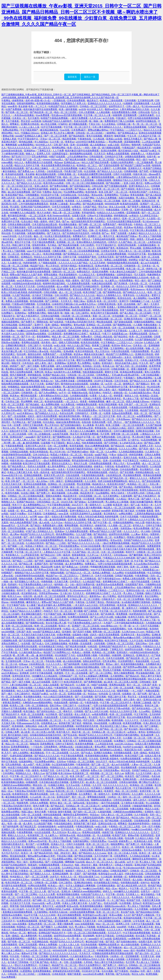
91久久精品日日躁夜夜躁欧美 (58, 697)
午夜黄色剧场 (92, 702)
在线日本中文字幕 (66, 360)
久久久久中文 (132, 720)
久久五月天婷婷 (98, 263)
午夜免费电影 (142, 576)
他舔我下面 (108, 832)
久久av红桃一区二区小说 (89, 670)
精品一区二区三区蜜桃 (55, 617)
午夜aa (148, 649)
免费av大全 (98, 280)
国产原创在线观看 (151, 481)
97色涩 (18, 159)
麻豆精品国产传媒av (127, 236)
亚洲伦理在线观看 (127, 245)
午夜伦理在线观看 (120, 351)
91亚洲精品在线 (40, 942)
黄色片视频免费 (18, 375)
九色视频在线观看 (79, 396)
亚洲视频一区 (108, 286)
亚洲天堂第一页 (148, 791)
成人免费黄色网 (29, 936)
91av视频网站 (103, 493)
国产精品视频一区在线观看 (119, 821)
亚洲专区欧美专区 (112, 399)
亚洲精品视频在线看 (128, 307)
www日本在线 (10, 236)
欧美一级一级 (15, 823)
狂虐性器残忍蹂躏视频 (55, 537)
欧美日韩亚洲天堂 (73, 682)
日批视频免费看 (39, 868)
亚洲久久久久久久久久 (78, 788)
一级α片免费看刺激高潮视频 (56, 460)
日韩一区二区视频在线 (19, 298)
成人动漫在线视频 (72, 661)
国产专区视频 (127, 472)
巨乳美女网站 (110, 661)
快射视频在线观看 (130, 883)
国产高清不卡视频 (82, 632)
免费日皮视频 (48, 366)
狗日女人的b (9, 428)
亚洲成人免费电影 (102, 573)
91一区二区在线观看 (43, 319)
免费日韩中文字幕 (11, 221)
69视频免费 (32, 782)
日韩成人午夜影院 (93, 399)
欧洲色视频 (118, 720)
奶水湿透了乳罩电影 (73, 930)
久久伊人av (95, 118)
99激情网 (117, 115)
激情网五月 (129, 384)
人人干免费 (58, 151)
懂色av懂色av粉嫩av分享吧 (127, 638)
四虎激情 (45, 331)
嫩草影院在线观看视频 (103, 177)
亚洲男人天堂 (44, 154)
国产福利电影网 (72, 664)
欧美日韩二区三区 (25, 478)
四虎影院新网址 (143, 487)
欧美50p (116, 345)
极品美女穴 (93, 100)
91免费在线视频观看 (78, 617)
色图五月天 (57, 339)
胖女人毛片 (119, 463)
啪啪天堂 (16, 363)
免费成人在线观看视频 (118, 154)
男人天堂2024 (59, 832)
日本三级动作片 (23, 694)
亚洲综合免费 (26, 177)
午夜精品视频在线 (85, 826)
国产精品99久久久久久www (93, 853)
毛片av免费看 (134, 463)
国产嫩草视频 (136, 555)
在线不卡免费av (18, 514)
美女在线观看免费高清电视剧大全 (58, 165)
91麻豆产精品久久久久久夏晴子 (95, 168)
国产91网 (142, 694)
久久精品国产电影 (92, 581)
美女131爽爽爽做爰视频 (97, 446)
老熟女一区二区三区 (93, 331)
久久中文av (57, 522)
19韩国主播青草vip (152, 797)
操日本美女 (9, 239)
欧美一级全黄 (43, 549)
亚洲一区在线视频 (80, 145)
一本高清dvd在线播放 (23, 115)
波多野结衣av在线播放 (44, 360)
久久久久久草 (32, 469)
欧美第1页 (96, 334)
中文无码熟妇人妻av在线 (67, 307)
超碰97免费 (95, 227)
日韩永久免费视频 (39, 803)
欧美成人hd (109, 366)
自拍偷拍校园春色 (47, 826)
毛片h (154, 112)
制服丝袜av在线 (28, 218)
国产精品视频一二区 (65, 407)
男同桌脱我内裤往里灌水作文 (87, 460)
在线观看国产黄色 (106, 248)
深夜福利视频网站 (26, 103)
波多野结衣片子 (117, 106)
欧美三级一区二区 (136, 269)
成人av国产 (29, 764)
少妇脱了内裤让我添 (109, 767)
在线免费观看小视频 (87, 655)
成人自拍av (42, 481)
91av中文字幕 (26, 818)
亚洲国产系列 (53, 384)
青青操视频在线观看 (97, 472)
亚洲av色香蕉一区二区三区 (109, 266)
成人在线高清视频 (135, 348)
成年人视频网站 (145, 508)
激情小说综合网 (93, 549)
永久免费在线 (68, 404)
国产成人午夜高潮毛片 (28, 316)
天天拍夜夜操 (44, 304)
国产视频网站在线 (112, 292)
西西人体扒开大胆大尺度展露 (75, 708)
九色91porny (36, 431)
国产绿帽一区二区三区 (90, 224)
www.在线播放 (54, 387)
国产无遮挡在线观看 (109, 165)
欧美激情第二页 (81, 773)
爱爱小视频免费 (139, 369)
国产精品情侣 (121, 337)
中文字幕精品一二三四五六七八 (126, 130)
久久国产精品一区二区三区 (132, 242)
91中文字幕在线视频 (52, 127)
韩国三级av (80, 301)
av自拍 (82, 109)
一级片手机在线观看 (140, 581)
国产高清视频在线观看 (31, 641)
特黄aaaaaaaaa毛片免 (28, 723)
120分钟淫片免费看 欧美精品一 (91, 142)
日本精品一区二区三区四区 (94, 106)
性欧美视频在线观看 (93, 372)
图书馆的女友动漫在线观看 (75, 384)
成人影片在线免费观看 (19, 192)
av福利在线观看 (85, 638)
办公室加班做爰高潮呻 (63, 764)
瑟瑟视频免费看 (132, 142)
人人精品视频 (103, 112)
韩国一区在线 (57, 490)
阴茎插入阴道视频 (136, 537)
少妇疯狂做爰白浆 (11, 593)
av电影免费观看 (100, 714)
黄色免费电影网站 (65, 534)
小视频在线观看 (104, 180)
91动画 (56, 700)
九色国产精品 (155, 127)
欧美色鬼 (122, 605)
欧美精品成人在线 (26, 549)
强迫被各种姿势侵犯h (139, 823)
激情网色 (10, 549)
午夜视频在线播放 (39, 767)
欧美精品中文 (88, 307)
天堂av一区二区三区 (51, 139)
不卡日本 (10, 490)
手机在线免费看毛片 (25, 419)
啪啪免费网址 (118, 844)
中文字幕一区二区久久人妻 (97, 115)
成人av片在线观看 (150, 263)
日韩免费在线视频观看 (101, 463)
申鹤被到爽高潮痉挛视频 (103, 567)
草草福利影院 (89, 213)
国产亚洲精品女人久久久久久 (32, 210)
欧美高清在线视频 (90, 342)
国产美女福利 (131, 729)
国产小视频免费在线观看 (90, 339)
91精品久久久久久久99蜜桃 (111, 213)
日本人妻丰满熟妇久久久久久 (107, 127)
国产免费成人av (26, 171)
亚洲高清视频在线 (35, 357)
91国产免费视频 (14, 109)
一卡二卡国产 (137, 691)
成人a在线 (45, 522)
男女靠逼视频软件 (68, 275)
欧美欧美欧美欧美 (102, 328)
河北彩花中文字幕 (50, 195)
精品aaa (58, 162)
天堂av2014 (68, 865)
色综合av (93, 694)
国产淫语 (37, 192)
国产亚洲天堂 (44, 437)
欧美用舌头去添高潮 (80, 357)
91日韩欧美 (52, 714)
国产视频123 (143, 384)
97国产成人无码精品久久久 (77, 328)
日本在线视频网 (71, 198)
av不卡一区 (65, 393)
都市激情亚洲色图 (17, 216)
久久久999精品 (84, 201)
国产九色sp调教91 (48, 393)
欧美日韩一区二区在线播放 (90, 700)
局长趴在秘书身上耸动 (126, 363)
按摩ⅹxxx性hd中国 (38, 841)
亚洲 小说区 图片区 (134, 183)
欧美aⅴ (49, 372)
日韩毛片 (113, 242)
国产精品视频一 (114, 183)
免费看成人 (91, 564)
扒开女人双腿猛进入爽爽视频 (94, 676)
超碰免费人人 (138, 154)
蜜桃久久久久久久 (139, 478)
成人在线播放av (98, 145)
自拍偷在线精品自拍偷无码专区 (46, 735)
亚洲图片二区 (95, 236)
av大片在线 (109, 118)
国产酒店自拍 (28, 587)
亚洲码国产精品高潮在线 (47, 579)
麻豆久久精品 (74, 443)
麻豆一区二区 (65, 803)
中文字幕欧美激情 (17, 227)
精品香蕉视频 (69, 139)
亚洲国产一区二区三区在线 (86, 626)
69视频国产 (7, 573)
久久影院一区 (154, 218)
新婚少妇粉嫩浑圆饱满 (142, 502)
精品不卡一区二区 (85, 847)
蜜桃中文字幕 (112, 372)
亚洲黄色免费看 (40, 328)
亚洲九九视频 (69, 809)
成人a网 (91, 189)
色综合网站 (56, 351)
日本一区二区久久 (41, 148)
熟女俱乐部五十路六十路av (114, 726)
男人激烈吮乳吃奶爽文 (74, 387)
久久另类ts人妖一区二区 (66, 850)
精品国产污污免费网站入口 (120, 354)
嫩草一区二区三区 (116, 401)
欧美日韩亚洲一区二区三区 (19, 883)
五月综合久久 (68, 829)
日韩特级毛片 (82, 413)
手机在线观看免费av (87, 410)
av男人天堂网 (54, 903)
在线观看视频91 (118, 629)
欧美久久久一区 (153, 670)
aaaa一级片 (44, 517)
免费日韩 (39, 372)
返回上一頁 (90, 77)
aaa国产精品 (101, 455)
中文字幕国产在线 (16, 605)
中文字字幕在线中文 (28, 139)
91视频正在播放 (57, 785)
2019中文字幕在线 (104, 381)
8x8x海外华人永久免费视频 (67, 372)
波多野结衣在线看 (134, 649)
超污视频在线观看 (78, 124)
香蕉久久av (39, 773)
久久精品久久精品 (117, 428)
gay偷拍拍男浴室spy (150, 307)
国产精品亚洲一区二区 (41, 112)
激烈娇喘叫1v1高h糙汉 (111, 750)
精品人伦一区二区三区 (17, 744)
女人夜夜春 (25, 328)
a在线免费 (60, 906)
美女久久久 (11, 177)
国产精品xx (80, 189)
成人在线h (138, 880)
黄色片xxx (126, 345)
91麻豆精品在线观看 (102, 283)
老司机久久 (139, 525)
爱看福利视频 (44, 528)
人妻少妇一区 (44, 859)
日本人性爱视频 (87, 112)
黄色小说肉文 (118, 493)
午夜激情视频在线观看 (93, 475)
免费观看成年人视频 (53, 525)
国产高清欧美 (121, 283)
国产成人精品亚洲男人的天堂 (132, 885)
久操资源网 (127, 496)
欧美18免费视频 (142, 528)
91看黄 (93, 396)
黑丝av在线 (97, 195)
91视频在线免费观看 (49, 865)
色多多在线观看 (120, 407)
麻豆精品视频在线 (49, 130)
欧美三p (73, 269)
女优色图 (26, 643)
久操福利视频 (105, 812)
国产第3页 (97, 289)
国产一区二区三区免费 (56, 136)
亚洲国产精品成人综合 (55, 375)
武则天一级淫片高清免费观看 (43, 416)
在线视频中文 (51, 641)
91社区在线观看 (93, 608)
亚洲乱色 (91, 301)
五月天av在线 (73, 785)
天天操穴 (78, 947)
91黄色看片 (116, 458)
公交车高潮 (139, 921)
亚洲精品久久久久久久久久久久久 (105, 103)
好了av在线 (106, 939)
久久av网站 (111, 452)
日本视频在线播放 (106, 885)
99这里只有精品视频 (18, 767)
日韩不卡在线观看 (123, 174)
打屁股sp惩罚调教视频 (24, 304)
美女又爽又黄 (81, 227)
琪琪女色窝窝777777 (94, 210)
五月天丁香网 (22, 649)
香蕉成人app (94, 520)
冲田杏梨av (92, 880)
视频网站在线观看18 (61, 230)
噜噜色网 (136, 145)
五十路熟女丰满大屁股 (133, 803)
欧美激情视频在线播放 (48, 103)
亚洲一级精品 (52, 325)
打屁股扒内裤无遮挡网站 (127, 735)
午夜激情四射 (61, 688)
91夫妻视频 (125, 903)
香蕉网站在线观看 (139, 334)
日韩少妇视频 (26, 688)
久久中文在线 (25, 236)
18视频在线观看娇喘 (135, 157)
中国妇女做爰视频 (65, 319)
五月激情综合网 (146, 100)
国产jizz (81, 440)
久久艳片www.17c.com (133, 632)
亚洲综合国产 (26, 325)
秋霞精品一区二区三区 (103, 419)
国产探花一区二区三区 (35, 410)
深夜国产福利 (106, 360)
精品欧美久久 (99, 484)
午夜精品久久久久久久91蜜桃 (119, 339)
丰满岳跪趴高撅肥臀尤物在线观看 (95, 174)
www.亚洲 (64, 514)
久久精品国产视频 (43, 823)
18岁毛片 (55, 877)
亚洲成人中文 (132, 360)
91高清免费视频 (149, 440)
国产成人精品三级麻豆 (37, 168)
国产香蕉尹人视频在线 (139, 207)
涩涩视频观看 (133, 213)
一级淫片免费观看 (79, 118)
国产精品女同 (68, 685)
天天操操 (43, 239)
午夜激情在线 (85, 139)
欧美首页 (130, 776)
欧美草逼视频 (77, 446)
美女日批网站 (152, 596)
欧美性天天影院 (137, 617)
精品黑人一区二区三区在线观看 (64, 239)
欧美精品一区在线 (92, 366)
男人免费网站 (85, 363)
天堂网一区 (127, 210)
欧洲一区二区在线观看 (46, 626)
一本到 (86, 148)
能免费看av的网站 (11, 812)
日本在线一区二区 (139, 283)
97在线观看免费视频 (135, 573)
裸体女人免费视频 (48, 944)
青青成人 (87, 416)
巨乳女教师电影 (40, 157)
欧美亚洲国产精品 (15, 195)
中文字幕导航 (141, 714)
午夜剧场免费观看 (140, 351)
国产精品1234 (48, 555)
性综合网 (22, 354)
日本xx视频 (43, 419)
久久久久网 (8, 319)
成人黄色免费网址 (57, 466)
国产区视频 (101, 697)
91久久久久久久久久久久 (129, 570)
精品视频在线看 (60, 590)
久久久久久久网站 (128, 449)
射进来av (129, 227)
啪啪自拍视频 (57, 573)
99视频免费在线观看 (87, 404)
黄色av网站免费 (70, 587)
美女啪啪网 (89, 936)
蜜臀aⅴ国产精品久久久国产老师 (26, 275)
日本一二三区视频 (34, 679)
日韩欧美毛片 (108, 599)
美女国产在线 (128, 912)
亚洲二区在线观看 (28, 944)
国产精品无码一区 (119, 478)
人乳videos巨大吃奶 (112, 227)
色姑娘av (135, 971)
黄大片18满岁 (44, 213)
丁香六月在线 (67, 847)
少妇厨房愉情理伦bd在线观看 (16, 455)
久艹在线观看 (38, 667)
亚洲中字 (124, 301)
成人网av (14, 534)
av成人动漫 (114, 145)
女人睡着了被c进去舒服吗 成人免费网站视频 (49, 605)
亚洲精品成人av (72, 162)
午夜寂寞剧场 (102, 956)
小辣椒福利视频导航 (142, 806)
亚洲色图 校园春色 (109, 759)
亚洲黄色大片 (135, 168)
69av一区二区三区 (105, 924)
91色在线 (48, 345)
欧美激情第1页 (86, 266)
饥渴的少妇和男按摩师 (122, 162)
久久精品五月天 (87, 275)
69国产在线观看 (57, 157)
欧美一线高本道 (42, 472)
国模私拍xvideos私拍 (115, 906)
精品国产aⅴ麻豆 (149, 151)
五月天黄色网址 (111, 496)
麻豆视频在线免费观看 (17, 797)
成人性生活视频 (49, 124)
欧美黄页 (109, 791)
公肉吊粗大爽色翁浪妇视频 (80, 729)
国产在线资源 (57, 322)
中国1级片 (121, 118)
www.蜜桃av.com (109, 626)
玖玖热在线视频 (89, 944)
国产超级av (80, 502)
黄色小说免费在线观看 (22, 372)
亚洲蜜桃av (60, 363)
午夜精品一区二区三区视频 (107, 201)
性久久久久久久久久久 (19, 148)
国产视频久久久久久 (41, 874)
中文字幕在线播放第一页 (146, 788)
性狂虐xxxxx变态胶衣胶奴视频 (67, 115)
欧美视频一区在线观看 (81, 643)
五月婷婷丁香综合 (95, 602)
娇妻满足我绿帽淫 (12, 702)
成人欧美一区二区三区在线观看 (50, 596)
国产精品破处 (33, 404)
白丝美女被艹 (85, 705)
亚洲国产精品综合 (26, 502)
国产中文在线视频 (15, 770)
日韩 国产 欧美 (61, 145)
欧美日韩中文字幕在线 (116, 641)
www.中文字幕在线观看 (39, 251)
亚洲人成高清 (41, 186)
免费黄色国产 (110, 224)
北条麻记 (133, 233)
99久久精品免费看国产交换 (48, 177)
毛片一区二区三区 (63, 611)
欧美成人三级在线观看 (112, 100)
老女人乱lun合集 (118, 207)
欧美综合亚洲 (46, 939)
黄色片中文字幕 (23, 242)
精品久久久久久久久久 (150, 233)
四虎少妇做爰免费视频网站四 (113, 481)
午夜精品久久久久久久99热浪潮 (119, 558)
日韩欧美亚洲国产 (120, 871)
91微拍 (97, 363)
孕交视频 (152, 579)
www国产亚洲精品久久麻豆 (29, 136)
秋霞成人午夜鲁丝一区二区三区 (66, 455)
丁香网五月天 (44, 151)
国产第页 (110, 942)
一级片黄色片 (28, 310)
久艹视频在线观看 (48, 263)
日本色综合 (28, 363)
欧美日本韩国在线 (85, 351)
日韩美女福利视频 (51, 316)
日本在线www (123, 419)
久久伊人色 (99, 658)
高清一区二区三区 (126, 416)
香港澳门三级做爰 (59, 204)
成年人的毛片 (59, 508)
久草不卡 (122, 520)
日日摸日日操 (153, 357)
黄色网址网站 (59, 148)
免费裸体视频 (86, 741)
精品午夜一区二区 (81, 732)
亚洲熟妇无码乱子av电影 (59, 909)
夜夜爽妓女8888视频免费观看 (18, 912)
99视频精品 (14, 387)
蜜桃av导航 (8, 136)
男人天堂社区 (53, 266)
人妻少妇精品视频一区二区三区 (87, 260)
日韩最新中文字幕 (60, 487)
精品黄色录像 (17, 469)
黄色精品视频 (26, 142)
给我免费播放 (126, 280)
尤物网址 (68, 227)
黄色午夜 (108, 587)
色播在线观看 (153, 691)
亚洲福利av (30, 151)
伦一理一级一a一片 (129, 626)
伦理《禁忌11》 (116, 422)
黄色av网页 (100, 747)
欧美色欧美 (92, 192)
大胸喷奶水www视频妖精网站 (37, 702)
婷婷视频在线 (121, 216)
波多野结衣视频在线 (146, 121)
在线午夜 (152, 157)
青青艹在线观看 (119, 233)
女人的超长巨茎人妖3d (131, 443)
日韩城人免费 (12, 732)
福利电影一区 (61, 584)
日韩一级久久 (133, 106)
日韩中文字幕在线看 (33, 425)
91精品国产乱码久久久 (93, 894)
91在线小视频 (28, 493)
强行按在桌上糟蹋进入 (13, 950)
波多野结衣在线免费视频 (62, 726)
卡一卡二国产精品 (73, 720)
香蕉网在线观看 (117, 685)
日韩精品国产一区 (29, 278)
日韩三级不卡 (35, 345)
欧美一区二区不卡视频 (22, 959)
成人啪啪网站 (140, 298)
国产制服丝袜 (115, 947)
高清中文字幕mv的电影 (119, 708)
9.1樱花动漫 (116, 723)
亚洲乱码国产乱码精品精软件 (36, 207)
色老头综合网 (81, 121)
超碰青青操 (18, 100)
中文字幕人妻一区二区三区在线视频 (57, 428)
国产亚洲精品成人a (128, 133)
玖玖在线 (69, 218)
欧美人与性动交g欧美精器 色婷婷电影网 (22, 292)
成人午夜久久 (99, 838)
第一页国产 (76, 874)
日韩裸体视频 (131, 171)
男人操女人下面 (18, 189)
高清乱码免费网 (109, 151)
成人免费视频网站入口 (35, 505)
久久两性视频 (120, 168)
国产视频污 (47, 927)
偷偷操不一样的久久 (76, 871)
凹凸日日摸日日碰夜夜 (53, 201)
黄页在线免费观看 (82, 289)
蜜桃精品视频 (84, 378)
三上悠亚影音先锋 (73, 399)
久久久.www (43, 339)
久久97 (127, 915)
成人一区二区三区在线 (70, 292)
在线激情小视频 (80, 635)
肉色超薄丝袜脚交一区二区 (61, 897)
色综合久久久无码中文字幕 (48, 257)
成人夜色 (28, 823)
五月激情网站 (117, 348)
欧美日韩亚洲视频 (53, 254)
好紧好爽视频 (64, 635)
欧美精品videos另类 (133, 670)
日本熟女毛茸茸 (109, 251)
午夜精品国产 (129, 148)
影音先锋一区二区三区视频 (31, 198)
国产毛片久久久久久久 (33, 738)
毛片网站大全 (19, 422)
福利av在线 (79, 803)
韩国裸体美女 (126, 390)
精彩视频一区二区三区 (102, 773)
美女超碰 (23, 106)
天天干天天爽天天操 (31, 348)
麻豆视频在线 (37, 753)
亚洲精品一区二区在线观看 (62, 484)
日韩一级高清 (64, 555)
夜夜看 (84, 401)
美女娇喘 (30, 174)
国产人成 (135, 505)
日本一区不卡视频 (151, 826)
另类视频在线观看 (123, 753)
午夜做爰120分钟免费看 (113, 269)
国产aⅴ (66, 221)
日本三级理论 (83, 313)
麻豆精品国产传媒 (95, 942)
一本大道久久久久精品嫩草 (82, 431)
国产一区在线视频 (17, 416)
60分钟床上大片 (95, 109)
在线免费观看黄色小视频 (124, 112)
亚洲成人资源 (10, 139)
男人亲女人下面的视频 (150, 236)
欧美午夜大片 (64, 732)
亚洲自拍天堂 (149, 201)
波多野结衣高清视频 (119, 534)
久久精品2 (100, 218)
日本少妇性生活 (41, 455)
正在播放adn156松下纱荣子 (50, 478)
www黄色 (12, 106)
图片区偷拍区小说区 (129, 151)
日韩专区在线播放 (123, 800)
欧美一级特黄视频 (68, 109)
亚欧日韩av (142, 643)
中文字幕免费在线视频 (59, 505)
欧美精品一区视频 (144, 227)
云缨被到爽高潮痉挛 (16, 345)
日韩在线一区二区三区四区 (90, 133)
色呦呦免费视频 (97, 401)
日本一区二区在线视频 (124, 328)
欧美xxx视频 (116, 915)
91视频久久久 (101, 528)
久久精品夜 (99, 139)
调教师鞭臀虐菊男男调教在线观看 (36, 599)
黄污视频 (78, 611)
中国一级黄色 (32, 770)
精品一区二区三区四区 (66, 112)
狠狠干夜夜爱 (74, 974)
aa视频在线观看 (94, 440)
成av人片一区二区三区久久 (100, 862)
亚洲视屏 (24, 673)
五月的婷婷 (155, 714)
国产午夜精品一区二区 (39, 590)
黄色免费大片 (106, 865)
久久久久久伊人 (132, 531)
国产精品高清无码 (44, 853)
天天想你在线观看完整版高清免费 (124, 221)
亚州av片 (154, 334)
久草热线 (40, 171)
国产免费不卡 (28, 322)
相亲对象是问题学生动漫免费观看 (41, 109)
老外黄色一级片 (49, 342)
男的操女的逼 (113, 602)
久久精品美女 (143, 295)
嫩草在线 (32, 933)
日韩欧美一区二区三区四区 (101, 159)
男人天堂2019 (103, 351)
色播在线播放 (113, 210)
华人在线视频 (153, 803)
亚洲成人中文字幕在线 (13, 390)
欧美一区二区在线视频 (141, 337)
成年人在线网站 (21, 753)
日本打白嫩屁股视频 (124, 431)
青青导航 (14, 906)
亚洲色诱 (72, 363)
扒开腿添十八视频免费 (64, 248)
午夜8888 (93, 390)
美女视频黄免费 (129, 767)
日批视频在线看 (142, 103)
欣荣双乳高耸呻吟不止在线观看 (86, 514)
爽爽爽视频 (11, 145)
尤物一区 (96, 148)
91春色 (57, 567)
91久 (17, 133)
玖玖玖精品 (84, 195)
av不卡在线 (140, 390)
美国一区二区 (141, 413)
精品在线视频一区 (86, 835)
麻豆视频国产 (70, 614)
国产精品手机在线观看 (19, 968)
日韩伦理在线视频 (17, 528)
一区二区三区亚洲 (37, 216)
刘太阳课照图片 (126, 661)
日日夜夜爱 (89, 499)
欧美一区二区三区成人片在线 (123, 853)
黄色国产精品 (155, 885)
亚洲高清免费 (99, 422)
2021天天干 (78, 505)
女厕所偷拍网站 (81, 841)
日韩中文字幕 (70, 257)
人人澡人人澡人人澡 (29, 127)
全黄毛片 (145, 891)
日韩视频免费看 (85, 381)
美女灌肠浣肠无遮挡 (100, 490)
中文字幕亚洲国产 (30, 130)
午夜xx (113, 455)
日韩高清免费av (112, 770)
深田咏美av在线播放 (36, 334)
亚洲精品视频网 (61, 874)
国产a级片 (147, 499)
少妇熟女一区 (114, 797)
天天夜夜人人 (133, 894)
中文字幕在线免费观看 (44, 242)
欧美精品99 (123, 248)
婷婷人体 (110, 818)
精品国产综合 (37, 266)
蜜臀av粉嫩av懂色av (98, 130)
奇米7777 (17, 505)
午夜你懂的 (105, 655)
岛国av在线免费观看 (122, 413)
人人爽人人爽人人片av (24, 440)
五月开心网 (23, 525)
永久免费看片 (153, 590)
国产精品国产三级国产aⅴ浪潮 (136, 165)
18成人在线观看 (51, 685)
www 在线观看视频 (74, 679)
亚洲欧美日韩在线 (30, 124)
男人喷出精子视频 (141, 437)
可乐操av (124, 195)
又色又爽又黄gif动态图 (57, 357)
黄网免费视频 (72, 525)
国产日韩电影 (111, 443)
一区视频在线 (59, 100)
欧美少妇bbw (65, 773)
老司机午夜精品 (69, 266)
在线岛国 (86, 422)
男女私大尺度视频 (112, 670)
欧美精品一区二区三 (87, 165)
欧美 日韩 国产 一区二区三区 (114, 192)
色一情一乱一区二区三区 (145, 124)
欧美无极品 (29, 711)
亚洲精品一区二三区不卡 (108, 847)
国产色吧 (144, 171)
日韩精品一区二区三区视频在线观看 (58, 278)
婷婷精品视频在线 (145, 472)
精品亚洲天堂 (144, 148)
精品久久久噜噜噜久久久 (109, 295)
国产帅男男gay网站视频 (128, 257)
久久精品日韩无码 (35, 543)
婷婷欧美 (88, 528)
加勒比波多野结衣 (24, 230)
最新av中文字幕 (56, 449)
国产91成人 (38, 643)
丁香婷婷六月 (87, 576)
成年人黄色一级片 (44, 363)
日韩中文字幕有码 (65, 744)
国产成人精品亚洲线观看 (117, 289)
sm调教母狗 (135, 939)
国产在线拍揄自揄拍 (80, 186)
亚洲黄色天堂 (128, 635)
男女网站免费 (116, 142)
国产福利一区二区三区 (49, 440)
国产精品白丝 (118, 446)
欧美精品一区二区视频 (104, 652)
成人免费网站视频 (51, 404)
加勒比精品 (31, 726)
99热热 (157, 310)
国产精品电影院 (77, 136)
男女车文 (132, 697)
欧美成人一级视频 (82, 652)
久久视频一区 (83, 685)
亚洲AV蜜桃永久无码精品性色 (92, 242)
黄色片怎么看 (81, 463)
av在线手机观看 (61, 434)
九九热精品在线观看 (140, 856)
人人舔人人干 (136, 331)
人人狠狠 (107, 505)
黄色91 (145, 534)
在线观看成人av (120, 334)
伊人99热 (146, 531)
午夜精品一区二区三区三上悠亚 (125, 826)
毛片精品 (52, 245)
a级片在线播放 (42, 230)
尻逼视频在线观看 (68, 918)
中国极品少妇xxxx (30, 133)
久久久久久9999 (48, 915)
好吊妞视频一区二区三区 (125, 316)
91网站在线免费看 (37, 885)
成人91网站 (133, 620)
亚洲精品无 (27, 257)
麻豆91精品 (52, 691)
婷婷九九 (108, 891)
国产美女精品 (126, 487)
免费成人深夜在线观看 (134, 579)
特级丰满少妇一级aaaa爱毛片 (25, 460)
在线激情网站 (26, 762)
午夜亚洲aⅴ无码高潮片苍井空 (80, 322)
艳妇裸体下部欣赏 (122, 880)
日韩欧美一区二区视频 (46, 883)
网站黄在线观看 (105, 322)
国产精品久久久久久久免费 (144, 381)
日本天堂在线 (122, 381)
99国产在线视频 (100, 685)
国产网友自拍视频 (84, 856)
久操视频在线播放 (147, 245)
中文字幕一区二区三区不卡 (77, 127)
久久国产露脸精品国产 (147, 339)
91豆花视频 (90, 171)
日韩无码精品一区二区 (48, 502)
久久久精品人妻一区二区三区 (83, 767)
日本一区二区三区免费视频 (131, 599)
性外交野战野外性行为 (46, 888)
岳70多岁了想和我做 (43, 295)
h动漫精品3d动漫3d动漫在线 (27, 283)
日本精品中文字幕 (114, 157)
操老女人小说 (132, 396)
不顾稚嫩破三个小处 (140, 301)
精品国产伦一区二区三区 (65, 965)
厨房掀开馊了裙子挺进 (123, 511)
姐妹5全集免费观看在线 (33, 387)
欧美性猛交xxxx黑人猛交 (111, 874)
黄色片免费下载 (41, 806)
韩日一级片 (142, 159)
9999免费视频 (18, 602)
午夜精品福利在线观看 (104, 239)
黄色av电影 (79, 325)
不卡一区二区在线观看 (57, 511)
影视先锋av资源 (85, 428)
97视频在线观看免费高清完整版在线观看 (126, 679)
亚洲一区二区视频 (131, 201)
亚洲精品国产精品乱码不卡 (37, 508)
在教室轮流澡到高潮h (94, 818)
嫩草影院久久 (33, 602)
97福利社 (63, 124)
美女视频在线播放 (68, 224)
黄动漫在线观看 (80, 641)
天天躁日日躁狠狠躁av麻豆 (73, 717)
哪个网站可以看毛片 (89, 269)
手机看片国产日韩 (73, 171)
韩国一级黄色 (41, 221)
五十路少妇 (66, 593)
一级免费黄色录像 (84, 218)
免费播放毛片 (80, 236)
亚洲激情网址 (112, 195)
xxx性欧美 (36, 121)
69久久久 (19, 162)
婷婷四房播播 (136, 455)
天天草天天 (100, 154)
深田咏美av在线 (85, 348)
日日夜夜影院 (55, 334)
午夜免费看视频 (25, 832)
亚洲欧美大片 (143, 655)
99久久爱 (140, 522)
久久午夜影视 (141, 815)
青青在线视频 (137, 195)
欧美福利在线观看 (15, 174)
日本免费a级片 (79, 130)
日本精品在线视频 (126, 159)
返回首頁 (72, 77)
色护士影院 (89, 720)
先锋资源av (126, 528)
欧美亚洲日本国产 (139, 192)
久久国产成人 (96, 903)
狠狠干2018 (73, 180)
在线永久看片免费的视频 (90, 508)
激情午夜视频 (65, 812)
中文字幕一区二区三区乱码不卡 (115, 611)
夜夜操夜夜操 (79, 555)
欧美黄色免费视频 (90, 434)
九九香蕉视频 (87, 180)
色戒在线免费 (61, 702)
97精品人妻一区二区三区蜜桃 (38, 307)
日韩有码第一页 (60, 838)
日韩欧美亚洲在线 (107, 304)
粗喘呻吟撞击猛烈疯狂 (54, 283)
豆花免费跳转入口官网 (115, 440)
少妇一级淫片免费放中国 (82, 584)
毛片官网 (101, 307)
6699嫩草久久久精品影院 (23, 213)
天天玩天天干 (115, 933)
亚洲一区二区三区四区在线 (19, 626)
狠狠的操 (31, 629)
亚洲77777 (57, 682)
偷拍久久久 (135, 481)
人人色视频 (86, 658)
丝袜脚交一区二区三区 (43, 880)
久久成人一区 (106, 396)
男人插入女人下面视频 (24, 638)
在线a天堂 (123, 455)
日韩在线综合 (15, 307)
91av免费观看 (43, 115)
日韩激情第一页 (132, 266)
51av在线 (65, 130)
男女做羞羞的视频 (145, 673)
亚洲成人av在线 (114, 139)
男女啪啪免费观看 (132, 475)
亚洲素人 (156, 207)
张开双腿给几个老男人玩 (74, 103)
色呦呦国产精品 (29, 947)
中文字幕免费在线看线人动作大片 (36, 584)
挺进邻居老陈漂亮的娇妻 (131, 596)
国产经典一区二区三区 (17, 112)
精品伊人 (124, 888)
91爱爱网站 (26, 971)
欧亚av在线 (73, 906)
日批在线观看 (73, 475)
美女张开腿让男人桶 (12, 351)
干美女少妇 (95, 124)
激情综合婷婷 (151, 331)
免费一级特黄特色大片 (13, 567)
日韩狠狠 (79, 711)
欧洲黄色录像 (89, 868)
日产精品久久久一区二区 (79, 573)
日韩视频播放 (32, 195)
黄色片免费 (41, 812)
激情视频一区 (120, 877)
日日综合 (77, 528)
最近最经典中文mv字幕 (27, 658)
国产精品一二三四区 (56, 543)
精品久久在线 (152, 809)
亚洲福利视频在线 (82, 909)
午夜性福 (110, 466)
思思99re (126, 145)
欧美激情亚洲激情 (64, 649)
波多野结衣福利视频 (38, 189)
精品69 (105, 478)
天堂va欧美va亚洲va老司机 (126, 375)
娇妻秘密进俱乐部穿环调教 (67, 971)
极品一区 (39, 236)
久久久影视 (55, 868)
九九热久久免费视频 (107, 198)
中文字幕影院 (58, 443)
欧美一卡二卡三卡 (38, 106)
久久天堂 (117, 593)
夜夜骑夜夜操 (35, 708)
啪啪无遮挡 (53, 313)
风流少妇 (57, 192)
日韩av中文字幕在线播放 (100, 216)
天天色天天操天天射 (12, 484)
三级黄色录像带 (146, 115)
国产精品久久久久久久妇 (110, 171)
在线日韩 (28, 596)
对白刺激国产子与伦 (65, 655)
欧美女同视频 (154, 289)
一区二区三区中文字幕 (104, 416)
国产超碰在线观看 (124, 322)
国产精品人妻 (151, 139)
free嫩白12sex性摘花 (28, 331)
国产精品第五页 (28, 826)
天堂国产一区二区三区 (150, 316)
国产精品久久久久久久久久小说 (84, 543)
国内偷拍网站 (134, 968)
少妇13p (138, 342)
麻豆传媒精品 (10, 171)
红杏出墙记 (27, 221)
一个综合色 (37, 747)
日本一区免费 (14, 425)
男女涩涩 (25, 121)
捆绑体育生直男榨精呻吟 (76, 815)
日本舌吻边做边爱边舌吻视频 (54, 782)
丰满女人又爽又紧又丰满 (20, 472)
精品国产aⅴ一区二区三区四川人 (68, 549)
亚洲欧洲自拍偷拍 (99, 629)
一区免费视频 (151, 319)
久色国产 (41, 587)
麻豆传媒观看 (59, 493)
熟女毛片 (75, 434)
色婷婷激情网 (30, 263)
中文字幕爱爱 (50, 759)
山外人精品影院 (59, 331)
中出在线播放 (12, 278)
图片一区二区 (79, 797)
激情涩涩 (97, 587)
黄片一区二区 (134, 685)
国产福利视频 (90, 874)
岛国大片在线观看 (102, 909)
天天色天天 (79, 593)
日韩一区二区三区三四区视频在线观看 (47, 180)
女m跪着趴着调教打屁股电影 (136, 602)
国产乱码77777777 (21, 157)
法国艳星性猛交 (60, 154)
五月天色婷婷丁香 (104, 856)
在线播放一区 (97, 384)
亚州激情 (67, 632)
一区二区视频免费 (144, 162)
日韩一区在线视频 (73, 962)
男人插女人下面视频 (134, 593)
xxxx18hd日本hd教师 (93, 974)
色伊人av (119, 773)
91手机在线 (105, 410)
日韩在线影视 (96, 157)
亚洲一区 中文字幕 (134, 561)
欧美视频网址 (12, 587)
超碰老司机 (18, 260)
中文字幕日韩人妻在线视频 (144, 230)
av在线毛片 (70, 339)
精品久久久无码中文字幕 (27, 165)
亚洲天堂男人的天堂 (36, 446)
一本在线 (64, 558)
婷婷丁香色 (55, 221)
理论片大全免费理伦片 (26, 965)
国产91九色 (56, 328)
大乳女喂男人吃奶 (136, 493)
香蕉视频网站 (44, 337)
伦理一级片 (146, 971)
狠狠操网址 (67, 325)
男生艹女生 (52, 667)
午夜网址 (6, 100)
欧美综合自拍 (125, 298)
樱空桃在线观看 (29, 396)
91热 (130, 629)
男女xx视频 (136, 248)
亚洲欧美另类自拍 (133, 319)
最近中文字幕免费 (117, 968)
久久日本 (75, 753)
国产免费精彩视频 (65, 670)
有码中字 (130, 552)
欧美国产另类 (48, 770)
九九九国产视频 (84, 534)
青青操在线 (101, 428)
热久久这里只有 (124, 788)
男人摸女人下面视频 (146, 198)
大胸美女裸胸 (59, 251)
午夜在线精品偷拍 (63, 823)
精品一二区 (87, 537)
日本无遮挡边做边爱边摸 (45, 224)
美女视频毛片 (147, 469)
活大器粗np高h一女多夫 (119, 357)
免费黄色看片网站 (37, 313)
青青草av (70, 142)
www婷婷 (106, 511)
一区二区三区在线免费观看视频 (84, 251)
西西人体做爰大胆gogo (138, 401)
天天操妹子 (45, 965)
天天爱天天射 (89, 921)
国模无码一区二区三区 (64, 272)
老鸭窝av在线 (48, 390)
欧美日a (55, 847)
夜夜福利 (33, 865)
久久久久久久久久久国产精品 (73, 263)
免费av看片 (87, 337)
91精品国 (119, 360)
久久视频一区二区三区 (120, 525)
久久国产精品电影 (22, 295)
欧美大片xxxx (143, 189)
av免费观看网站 (26, 145)
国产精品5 (36, 525)
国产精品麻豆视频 (88, 918)
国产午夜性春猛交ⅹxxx (110, 579)
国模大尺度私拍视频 (69, 342)
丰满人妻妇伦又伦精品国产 (124, 272)
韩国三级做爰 (101, 649)
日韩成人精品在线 (103, 337)
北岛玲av (61, 762)
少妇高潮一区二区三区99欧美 (76, 316)
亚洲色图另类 (68, 410)
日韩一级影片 (57, 481)
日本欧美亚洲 (9, 210)
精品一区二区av (71, 177)
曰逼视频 (45, 443)
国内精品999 (75, 331)
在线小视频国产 (145, 587)
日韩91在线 (144, 112)
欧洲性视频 (152, 974)
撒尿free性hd (112, 109)
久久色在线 (49, 670)
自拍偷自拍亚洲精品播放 (87, 667)
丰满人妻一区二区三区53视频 (72, 390)
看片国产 (31, 844)
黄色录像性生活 (138, 387)
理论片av (103, 207)
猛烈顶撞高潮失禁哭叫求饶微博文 (88, 221)
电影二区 (86, 177)
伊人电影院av (41, 142)
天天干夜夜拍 (35, 514)
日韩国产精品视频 (124, 576)
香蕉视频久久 (82, 319)
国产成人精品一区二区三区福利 (136, 313)
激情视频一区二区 (11, 337)
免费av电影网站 (11, 130)
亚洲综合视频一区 (77, 694)
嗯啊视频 (70, 862)
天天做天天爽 (61, 581)
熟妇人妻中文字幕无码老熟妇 (109, 962)
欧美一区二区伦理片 (108, 301)
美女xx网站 (76, 204)
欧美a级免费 (148, 735)
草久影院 (15, 207)
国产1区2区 (31, 369)
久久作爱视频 (141, 909)
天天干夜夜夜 (12, 121)
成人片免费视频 (54, 399)
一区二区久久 (72, 401)
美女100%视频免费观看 (139, 717)
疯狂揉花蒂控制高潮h (70, 416)
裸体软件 (108, 136)
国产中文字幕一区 (103, 522)
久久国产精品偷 (154, 425)
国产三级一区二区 (32, 159)
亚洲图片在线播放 (42, 248)
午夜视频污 (129, 378)
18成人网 (43, 726)
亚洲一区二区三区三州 (108, 189)
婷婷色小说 (152, 269)
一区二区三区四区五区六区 (19, 186)
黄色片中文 (109, 236)
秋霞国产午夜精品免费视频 (55, 118)
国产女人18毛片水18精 (102, 617)
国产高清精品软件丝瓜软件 (76, 233)
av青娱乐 (77, 207)
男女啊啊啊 (27, 401)
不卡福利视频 (19, 233)
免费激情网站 (47, 658)
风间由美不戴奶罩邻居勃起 (80, 449)
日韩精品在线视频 (19, 452)
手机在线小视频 (54, 661)
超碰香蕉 (41, 310)
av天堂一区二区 (113, 384)
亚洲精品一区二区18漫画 (99, 325)
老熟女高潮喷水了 (11, 643)
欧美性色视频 (12, 493)
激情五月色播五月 (133, 139)
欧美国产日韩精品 (152, 168)
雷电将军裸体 (39, 245)
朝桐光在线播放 (54, 496)
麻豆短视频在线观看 (46, 174)
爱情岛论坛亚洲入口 (62, 463)
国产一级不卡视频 (30, 366)
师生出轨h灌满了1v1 (89, 877)
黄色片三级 (134, 499)
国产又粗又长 (54, 233)
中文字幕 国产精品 (40, 962)
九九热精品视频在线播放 (131, 452)
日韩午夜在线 (57, 280)
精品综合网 (47, 567)
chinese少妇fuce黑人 (53, 159)
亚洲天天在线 (131, 458)
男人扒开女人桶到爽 (64, 133)
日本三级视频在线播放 (56, 643)
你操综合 (156, 823)
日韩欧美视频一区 (67, 174)
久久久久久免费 (47, 894)
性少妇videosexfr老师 (81, 590)
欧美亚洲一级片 (121, 505)
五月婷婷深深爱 (54, 198)
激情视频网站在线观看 (81, 154)
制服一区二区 (145, 310)
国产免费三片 (22, 378)
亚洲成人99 (47, 133)
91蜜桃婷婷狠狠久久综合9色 (135, 278)
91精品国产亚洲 (60, 269)
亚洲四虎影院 (58, 729)
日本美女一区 (19, 118)
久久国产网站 (88, 198)
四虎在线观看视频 (81, 310)
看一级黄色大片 (93, 505)
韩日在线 (89, 455)
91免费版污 (7, 313)
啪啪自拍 (34, 744)
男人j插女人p (74, 832)
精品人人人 (60, 939)
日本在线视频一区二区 (41, 407)
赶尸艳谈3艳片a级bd (78, 452)
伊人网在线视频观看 (147, 328)
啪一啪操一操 (96, 121)
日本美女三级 (99, 357)
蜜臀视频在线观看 (97, 797)
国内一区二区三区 (132, 797)
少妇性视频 (100, 643)
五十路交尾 (115, 694)
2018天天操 (67, 502)
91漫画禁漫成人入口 (61, 458)
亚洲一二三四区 (85, 829)
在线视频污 (139, 357)
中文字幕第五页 (131, 460)
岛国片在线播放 (127, 198)
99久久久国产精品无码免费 (95, 162)
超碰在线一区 (121, 393)
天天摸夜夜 (125, 806)
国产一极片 (143, 304)
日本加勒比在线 (69, 195)
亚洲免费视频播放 (106, 275)
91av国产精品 (80, 230)
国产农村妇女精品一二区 (145, 708)
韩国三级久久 (143, 688)
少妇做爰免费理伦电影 (39, 269)
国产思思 (86, 280)
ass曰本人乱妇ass (124, 744)
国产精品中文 (19, 180)
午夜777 (106, 334)
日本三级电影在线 (152, 968)
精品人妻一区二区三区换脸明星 (59, 348)
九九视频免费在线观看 (79, 283)
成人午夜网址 (110, 596)
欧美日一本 (18, 357)
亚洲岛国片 (108, 363)
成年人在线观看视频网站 (69, 366)
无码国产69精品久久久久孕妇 (139, 540)
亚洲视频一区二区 (66, 242)
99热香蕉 (96, 233)
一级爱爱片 (32, 939)
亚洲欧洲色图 (64, 289)
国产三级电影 (52, 301)
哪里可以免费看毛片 (87, 360)
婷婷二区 (39, 401)
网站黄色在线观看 (81, 419)
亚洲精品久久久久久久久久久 (143, 605)
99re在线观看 (101, 723)
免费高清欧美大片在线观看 (39, 162)
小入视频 (137, 325)
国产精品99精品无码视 (148, 912)
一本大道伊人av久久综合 (86, 605)
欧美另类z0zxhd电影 (54, 183)
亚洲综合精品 (37, 862)
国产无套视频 (35, 422)
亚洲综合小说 (97, 821)
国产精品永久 (123, 818)
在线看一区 (14, 511)
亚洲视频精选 (36, 717)
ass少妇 (32, 528)
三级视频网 (31, 260)
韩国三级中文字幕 (22, 245)
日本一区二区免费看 (58, 446)
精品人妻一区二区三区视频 (66, 213)
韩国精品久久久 (58, 767)
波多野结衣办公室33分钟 (97, 369)
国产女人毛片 (37, 399)
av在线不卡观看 (34, 670)
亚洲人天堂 (116, 738)
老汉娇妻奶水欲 (29, 593)
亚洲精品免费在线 (152, 248)
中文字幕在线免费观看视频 (137, 933)
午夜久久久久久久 (121, 897)
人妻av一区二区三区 (142, 764)
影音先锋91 (95, 393)
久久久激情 (91, 481)
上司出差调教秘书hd (78, 157)
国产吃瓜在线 (9, 360)
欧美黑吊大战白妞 (60, 260)
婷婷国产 (15, 366)
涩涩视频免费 (130, 115)
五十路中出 (134, 440)
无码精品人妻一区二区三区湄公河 (109, 732)
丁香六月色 (11, 540)
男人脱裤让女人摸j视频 (117, 502)
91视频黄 (128, 103)
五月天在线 (118, 410)
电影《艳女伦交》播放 (66, 853)
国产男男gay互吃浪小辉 (46, 570)
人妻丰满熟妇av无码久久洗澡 (135, 109)
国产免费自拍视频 (59, 186)
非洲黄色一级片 (153, 812)
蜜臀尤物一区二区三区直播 (125, 434)
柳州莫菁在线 (126, 224)
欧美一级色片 (114, 218)
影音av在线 (116, 540)
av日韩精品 (45, 838)
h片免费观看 (43, 844)
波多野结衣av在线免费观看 (110, 584)
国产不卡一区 (28, 337)
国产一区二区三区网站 (101, 673)
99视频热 (144, 608)
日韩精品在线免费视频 (59, 310)
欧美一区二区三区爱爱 (60, 210)
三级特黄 (127, 921)
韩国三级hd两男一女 (89, 779)
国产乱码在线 (23, 868)
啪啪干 (22, 269)
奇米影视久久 (12, 555)
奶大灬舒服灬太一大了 (32, 511)
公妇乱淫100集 (51, 708)
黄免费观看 (122, 614)
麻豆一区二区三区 (80, 487)
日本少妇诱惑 (87, 245)
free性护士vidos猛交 (133, 747)
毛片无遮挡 (34, 118)
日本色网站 (9, 773)
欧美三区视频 (43, 764)
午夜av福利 (98, 809)
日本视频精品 (50, 514)
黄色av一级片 (113, 664)
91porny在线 (39, 903)
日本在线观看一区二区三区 (82, 950)
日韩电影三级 (124, 124)
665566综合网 (112, 204)
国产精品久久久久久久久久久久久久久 (59, 953)
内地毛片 (107, 393)
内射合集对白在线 (134, 874)
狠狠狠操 (10, 868)
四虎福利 (12, 584)
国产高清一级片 (147, 449)
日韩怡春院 (123, 239)
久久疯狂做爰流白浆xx (140, 393)
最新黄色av (95, 596)
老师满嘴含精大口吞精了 (45, 298)
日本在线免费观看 (76, 100)
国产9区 (40, 909)
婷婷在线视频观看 (106, 499)
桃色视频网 (79, 458)
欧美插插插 (18, 726)
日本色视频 (130, 100)
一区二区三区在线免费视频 (64, 168)
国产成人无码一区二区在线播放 (132, 366)
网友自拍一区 (40, 785)
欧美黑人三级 (146, 458)
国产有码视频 (57, 564)
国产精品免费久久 (17, 466)
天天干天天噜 (37, 384)
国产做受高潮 (44, 638)
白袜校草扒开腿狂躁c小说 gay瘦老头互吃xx (74, 304)
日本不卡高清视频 (11, 310)
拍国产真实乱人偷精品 (24, 339)
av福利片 (149, 750)
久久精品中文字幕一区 (149, 136)
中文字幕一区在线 (115, 894)
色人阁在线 (137, 897)
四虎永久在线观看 (37, 466)
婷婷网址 (133, 260)
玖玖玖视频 (108, 971)
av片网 (33, 517)
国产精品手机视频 (110, 278)
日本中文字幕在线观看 (55, 431)
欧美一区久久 (74, 148)
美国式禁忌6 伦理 (62, 528)
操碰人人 (31, 154)
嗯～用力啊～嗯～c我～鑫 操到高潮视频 (46, 520)
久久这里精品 (109, 124)
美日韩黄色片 (111, 514)
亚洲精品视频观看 (33, 475)
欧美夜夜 (70, 201)
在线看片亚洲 (79, 216)
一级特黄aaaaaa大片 (82, 620)
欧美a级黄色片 (123, 466)
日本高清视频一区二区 (77, 490)
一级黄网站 (110, 133)
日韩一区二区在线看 (12, 537)
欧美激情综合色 (21, 794)
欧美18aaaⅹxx (138, 289)
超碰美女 (55, 189)
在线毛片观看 (62, 599)
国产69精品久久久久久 (135, 292)
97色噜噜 (141, 511)
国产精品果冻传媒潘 (76, 159)
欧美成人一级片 (56, 885)
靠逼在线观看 (143, 661)
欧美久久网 (23, 407)
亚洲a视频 (69, 351)
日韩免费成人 (103, 375)
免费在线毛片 (84, 272)
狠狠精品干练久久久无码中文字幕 (130, 180)
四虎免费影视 (47, 744)
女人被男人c (112, 280)
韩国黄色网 (23, 803)
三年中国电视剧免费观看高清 (34, 204)
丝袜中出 (145, 883)
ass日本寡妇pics (25, 280)
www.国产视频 (102, 348)
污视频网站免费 (10, 641)
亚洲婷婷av (21, 313)
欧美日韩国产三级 (93, 292)
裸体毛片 (77, 210)
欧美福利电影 (141, 629)
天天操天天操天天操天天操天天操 (84, 469)
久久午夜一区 (57, 142)
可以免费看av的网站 (74, 192)
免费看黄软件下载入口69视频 (119, 121)
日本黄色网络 (24, 897)
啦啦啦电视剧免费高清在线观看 (123, 263)
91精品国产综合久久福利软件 (63, 106)
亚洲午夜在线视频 (144, 210)
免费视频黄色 (117, 756)
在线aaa (96, 511)
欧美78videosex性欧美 (59, 216)
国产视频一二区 (16, 546)
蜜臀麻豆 (15, 124)
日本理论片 (76, 581)
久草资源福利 (133, 959)
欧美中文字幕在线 (105, 936)
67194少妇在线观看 (91, 546)
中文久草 (132, 136)
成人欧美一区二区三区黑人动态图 (121, 682)
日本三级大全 (124, 437)
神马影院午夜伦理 (74, 369)
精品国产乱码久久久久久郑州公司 (38, 534)
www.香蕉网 (67, 189)
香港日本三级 (152, 705)
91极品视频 (121, 617)
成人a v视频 (62, 286)
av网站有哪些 (126, 514)
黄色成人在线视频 (116, 959)
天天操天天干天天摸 (25, 286)
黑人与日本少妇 (58, 452)
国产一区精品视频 (55, 862)
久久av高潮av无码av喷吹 (147, 564)
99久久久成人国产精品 (79, 345)
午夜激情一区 (103, 407)
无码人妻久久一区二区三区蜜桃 (135, 251)
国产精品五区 (58, 806)
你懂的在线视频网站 (145, 322)
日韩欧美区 (14, 257)
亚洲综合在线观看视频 (135, 127)
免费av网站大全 (18, 700)
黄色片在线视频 (95, 136)
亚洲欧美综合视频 (145, 431)
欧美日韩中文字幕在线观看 (105, 313)
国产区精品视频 (82, 859)
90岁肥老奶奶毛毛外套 (141, 614)
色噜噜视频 (16, 463)
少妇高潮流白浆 (55, 171)
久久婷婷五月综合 (149, 216)
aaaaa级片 (31, 437)
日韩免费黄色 (51, 747)
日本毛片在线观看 (61, 207)
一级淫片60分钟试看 (26, 239)
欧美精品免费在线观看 (132, 372)
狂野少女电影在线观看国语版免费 (45, 227)
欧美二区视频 (113, 425)
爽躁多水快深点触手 (95, 354)
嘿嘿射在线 (43, 322)
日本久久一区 (103, 897)
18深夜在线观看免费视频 (62, 378)
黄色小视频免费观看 (124, 673)
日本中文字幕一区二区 (68, 770)
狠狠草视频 (120, 136)
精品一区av (54, 410)
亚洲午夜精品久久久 (139, 186)
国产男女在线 (65, 947)
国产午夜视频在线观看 (116, 186)
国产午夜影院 (128, 189)
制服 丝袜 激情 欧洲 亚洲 (50, 218)
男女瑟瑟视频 (84, 484)
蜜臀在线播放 (51, 275)
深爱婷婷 (155, 534)
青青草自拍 (129, 295)
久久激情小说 (15, 263)
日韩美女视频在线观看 (19, 224)
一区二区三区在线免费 (133, 425)
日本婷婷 (84, 567)
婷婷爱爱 (119, 396)
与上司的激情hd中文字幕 (115, 387)
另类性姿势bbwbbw (49, 593)
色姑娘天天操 (12, 348)
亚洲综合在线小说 (136, 590)
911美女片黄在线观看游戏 (58, 236)
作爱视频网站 (110, 298)
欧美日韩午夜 (24, 360)
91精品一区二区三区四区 (76, 629)
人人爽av (135, 534)
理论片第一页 (68, 440)
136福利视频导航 (103, 638)
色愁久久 (86, 239)
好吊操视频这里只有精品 (52, 646)
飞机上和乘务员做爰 (65, 381)
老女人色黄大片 (83, 714)
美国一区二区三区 (102, 316)
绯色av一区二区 (18, 933)
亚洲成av (59, 531)
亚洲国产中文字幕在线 (116, 331)
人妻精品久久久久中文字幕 (141, 520)
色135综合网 (154, 387)
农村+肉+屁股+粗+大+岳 (38, 100)
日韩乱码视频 (51, 292)
